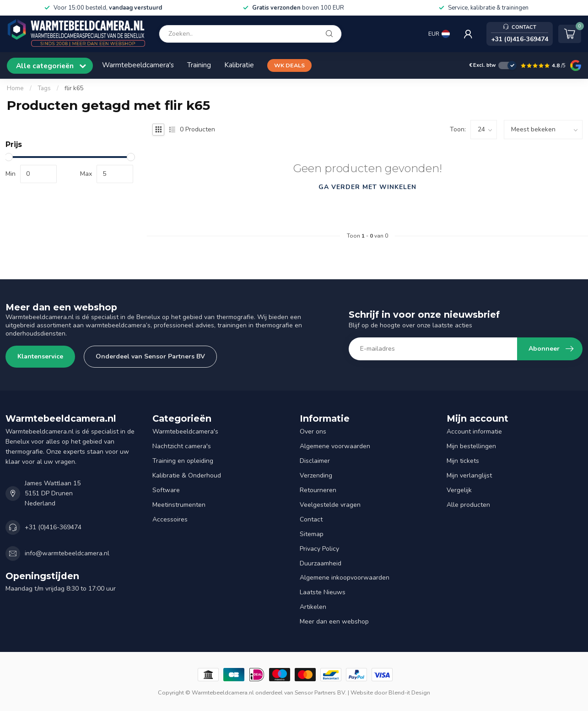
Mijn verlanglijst (469, 475)
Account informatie (474, 431)
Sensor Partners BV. (321, 692)
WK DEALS (289, 65)
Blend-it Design (409, 692)
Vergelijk (459, 490)
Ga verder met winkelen (367, 187)
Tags (44, 88)
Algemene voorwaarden (335, 446)
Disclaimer (315, 461)
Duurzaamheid (321, 563)
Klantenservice (40, 356)
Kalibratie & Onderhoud (187, 475)
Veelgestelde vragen (330, 505)
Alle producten (468, 505)
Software (166, 490)
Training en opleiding (183, 461)
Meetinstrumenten (179, 505)
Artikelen (313, 607)
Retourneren (318, 490)
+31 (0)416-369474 (53, 527)
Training (199, 65)
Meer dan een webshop (334, 621)
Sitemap (312, 534)
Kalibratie (239, 65)
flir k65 (74, 88)
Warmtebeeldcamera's (138, 65)
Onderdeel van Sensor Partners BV (150, 356)
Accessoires (170, 519)
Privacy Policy (319, 549)
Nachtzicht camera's (182, 446)
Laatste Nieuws (323, 592)
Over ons (313, 431)
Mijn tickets (463, 461)
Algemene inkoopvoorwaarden (345, 578)
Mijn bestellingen (471, 446)
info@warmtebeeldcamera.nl (67, 553)
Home (15, 88)
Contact (311, 519)
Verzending (316, 475)
